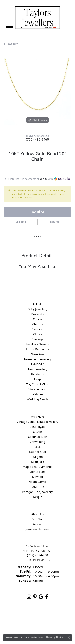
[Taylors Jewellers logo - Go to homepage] (37, 18)
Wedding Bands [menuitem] (37, 399)
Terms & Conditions (21, 623)
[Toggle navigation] (10, 28)
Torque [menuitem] (37, 497)
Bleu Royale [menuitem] (37, 427)
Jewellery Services (37, 529)
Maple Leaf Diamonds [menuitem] (37, 467)
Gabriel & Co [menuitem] (37, 452)
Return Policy (27, 615)
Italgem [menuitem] (37, 457)
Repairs (37, 524)
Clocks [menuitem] (37, 334)
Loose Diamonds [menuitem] (37, 349)
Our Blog (37, 519)
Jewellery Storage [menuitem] (37, 344)
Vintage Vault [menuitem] (37, 389)
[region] (37, 91)
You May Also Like (37, 266)
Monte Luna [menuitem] (37, 472)
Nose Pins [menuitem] (37, 354)
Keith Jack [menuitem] (37, 462)
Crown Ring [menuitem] (38, 442)
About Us (38, 514)
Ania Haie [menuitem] (37, 417)
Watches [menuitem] (37, 394)
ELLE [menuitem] (37, 447)
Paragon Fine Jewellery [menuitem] (37, 492)
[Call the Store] (38, 555)
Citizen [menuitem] (38, 432)
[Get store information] (37, 560)
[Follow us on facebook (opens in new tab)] (47, 597)
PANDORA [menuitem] (37, 364)
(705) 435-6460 (37, 139)
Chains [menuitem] (38, 319)
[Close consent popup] (69, 638)
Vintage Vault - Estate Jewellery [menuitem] (37, 422)
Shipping (21, 222)
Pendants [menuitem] (38, 374)
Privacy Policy (47, 615)
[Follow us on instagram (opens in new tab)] (29, 597)
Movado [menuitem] (37, 477)
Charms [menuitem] (37, 324)
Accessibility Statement (51, 623)
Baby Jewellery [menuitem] (37, 309)
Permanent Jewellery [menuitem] (37, 359)
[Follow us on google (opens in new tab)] (41, 597)
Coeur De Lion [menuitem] (38, 437)
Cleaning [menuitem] (37, 329)
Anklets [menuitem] (38, 304)
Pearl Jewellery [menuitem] (37, 369)
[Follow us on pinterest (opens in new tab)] (35, 597)
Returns (55, 222)
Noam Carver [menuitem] (37, 482)
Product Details (38, 255)
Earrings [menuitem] (37, 339)
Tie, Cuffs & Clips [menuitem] (37, 384)
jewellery (12, 44)
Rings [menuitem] (37, 379)
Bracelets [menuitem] (37, 314)
